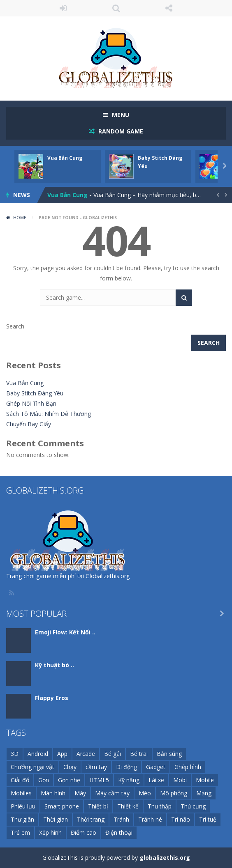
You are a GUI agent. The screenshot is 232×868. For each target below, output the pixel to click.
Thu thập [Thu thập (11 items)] (160, 806)
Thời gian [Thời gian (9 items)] (56, 819)
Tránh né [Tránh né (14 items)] (150, 819)
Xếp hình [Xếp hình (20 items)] (50, 832)
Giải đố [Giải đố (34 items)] (20, 780)
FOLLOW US (169, 8)
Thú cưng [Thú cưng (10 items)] (193, 806)
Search (15, 326)
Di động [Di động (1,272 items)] (126, 767)
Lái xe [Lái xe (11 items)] (156, 780)
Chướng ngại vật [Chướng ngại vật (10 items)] (32, 767)
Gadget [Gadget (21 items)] (156, 767)
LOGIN (63, 8)
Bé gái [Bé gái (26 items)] (113, 754)
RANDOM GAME (120, 131)
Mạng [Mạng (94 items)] (204, 793)
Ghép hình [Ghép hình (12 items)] (188, 767)
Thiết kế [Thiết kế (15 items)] (128, 806)
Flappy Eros (52, 698)
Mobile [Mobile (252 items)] (205, 780)
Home (20, 218)
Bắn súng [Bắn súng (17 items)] (169, 754)
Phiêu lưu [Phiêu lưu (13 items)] (23, 806)
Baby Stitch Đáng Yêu (35, 393)
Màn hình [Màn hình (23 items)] (53, 793)
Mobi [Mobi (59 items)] (180, 780)
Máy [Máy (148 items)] (80, 793)
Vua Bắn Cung (65, 158)
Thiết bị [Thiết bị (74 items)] (98, 806)
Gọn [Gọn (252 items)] (44, 780)
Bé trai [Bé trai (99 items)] (139, 754)
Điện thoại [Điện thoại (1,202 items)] (119, 832)
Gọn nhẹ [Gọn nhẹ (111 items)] (69, 780)
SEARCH (116, 8)
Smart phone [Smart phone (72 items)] (62, 806)
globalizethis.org (165, 858)
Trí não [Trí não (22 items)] (181, 819)
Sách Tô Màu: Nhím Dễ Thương (49, 414)
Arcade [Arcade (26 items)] (86, 754)
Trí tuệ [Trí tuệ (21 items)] (208, 819)
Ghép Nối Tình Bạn (31, 403)
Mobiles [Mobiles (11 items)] (21, 793)
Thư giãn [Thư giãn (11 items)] (22, 819)
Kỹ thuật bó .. (55, 665)
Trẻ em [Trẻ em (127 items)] (20, 832)
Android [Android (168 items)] (38, 754)
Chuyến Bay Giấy (29, 424)
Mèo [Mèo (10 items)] (145, 793)
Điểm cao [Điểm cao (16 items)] (84, 832)
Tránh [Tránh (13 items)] (121, 819)
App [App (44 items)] (62, 754)
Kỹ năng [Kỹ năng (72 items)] (129, 780)
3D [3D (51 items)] (15, 754)
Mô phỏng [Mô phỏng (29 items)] (174, 793)
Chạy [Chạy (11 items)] (70, 767)
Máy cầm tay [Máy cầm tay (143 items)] (112, 793)
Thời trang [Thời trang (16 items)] (91, 819)
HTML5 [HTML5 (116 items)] (99, 780)
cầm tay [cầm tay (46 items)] (96, 767)
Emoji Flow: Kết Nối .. (65, 632)
